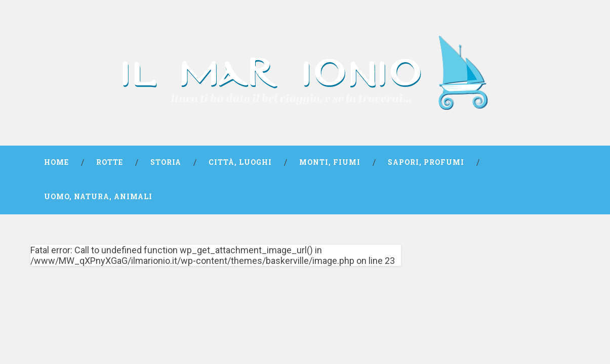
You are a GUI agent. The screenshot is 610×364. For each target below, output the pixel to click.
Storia (166, 162)
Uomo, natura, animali (98, 197)
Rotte (110, 162)
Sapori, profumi (426, 162)
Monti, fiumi (330, 162)
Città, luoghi (240, 162)
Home (56, 162)
